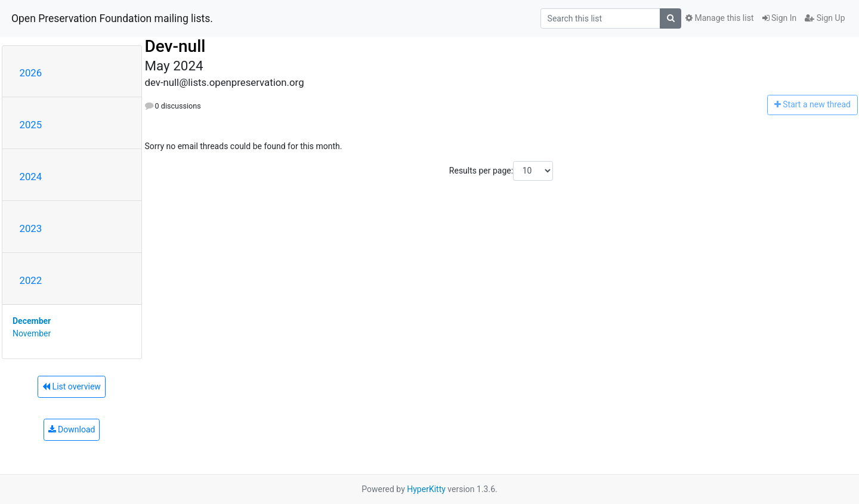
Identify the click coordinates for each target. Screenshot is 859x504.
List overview (72, 386)
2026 (31, 73)
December (32, 321)
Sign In (780, 18)
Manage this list (719, 18)
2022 (31, 280)
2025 (31, 125)
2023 (31, 228)
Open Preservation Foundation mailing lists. (112, 18)
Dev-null (175, 46)
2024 (31, 177)
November (32, 333)
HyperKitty (426, 489)
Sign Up (825, 18)
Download (72, 429)
